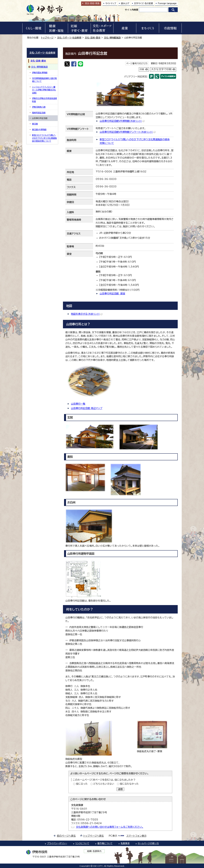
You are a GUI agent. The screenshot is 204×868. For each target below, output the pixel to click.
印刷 (142, 69)
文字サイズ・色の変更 (144, 3)
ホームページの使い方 (148, 843)
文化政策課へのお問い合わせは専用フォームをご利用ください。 (110, 827)
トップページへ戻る (94, 836)
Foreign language (167, 3)
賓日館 (35, 124)
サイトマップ (111, 3)
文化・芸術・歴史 (93, 38)
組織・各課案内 (94, 851)
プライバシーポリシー (57, 843)
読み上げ (125, 3)
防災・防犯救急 (92, 3)
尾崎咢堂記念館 (39, 113)
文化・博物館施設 (112, 38)
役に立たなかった (129, 784)
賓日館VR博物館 (39, 129)
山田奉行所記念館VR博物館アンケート (128, 132)
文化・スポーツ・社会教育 (69, 38)
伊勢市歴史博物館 (40, 73)
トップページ (47, 38)
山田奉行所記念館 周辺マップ (87, 408)
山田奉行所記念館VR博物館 (122, 121)
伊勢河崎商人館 (39, 107)
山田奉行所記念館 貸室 (112, 294)
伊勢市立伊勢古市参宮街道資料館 (44, 100)
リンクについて (82, 843)
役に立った (82, 784)
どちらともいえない (104, 784)
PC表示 (113, 836)
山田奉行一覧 (78, 404)
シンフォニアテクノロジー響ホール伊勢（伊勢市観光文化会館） (44, 90)
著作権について (105, 843)
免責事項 (125, 843)
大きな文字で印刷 (161, 69)
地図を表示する (87, 314)
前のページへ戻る (66, 836)
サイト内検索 (131, 10)
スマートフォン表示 (136, 836)
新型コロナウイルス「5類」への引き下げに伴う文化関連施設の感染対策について (44, 138)
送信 (120, 789)
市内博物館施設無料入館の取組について (44, 80)
